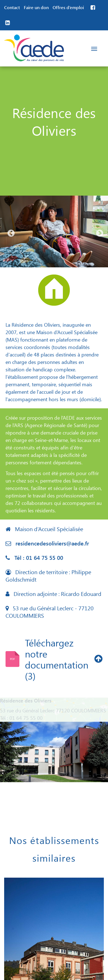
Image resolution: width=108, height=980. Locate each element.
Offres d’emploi (68, 7)
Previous (10, 232)
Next (98, 232)
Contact (12, 7)
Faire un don (36, 7)
